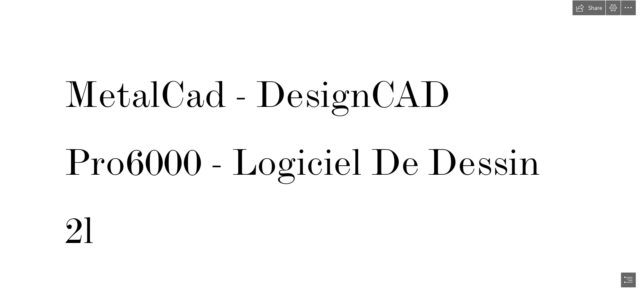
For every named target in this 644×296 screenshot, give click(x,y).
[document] (322, 148)
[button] (589, 8)
